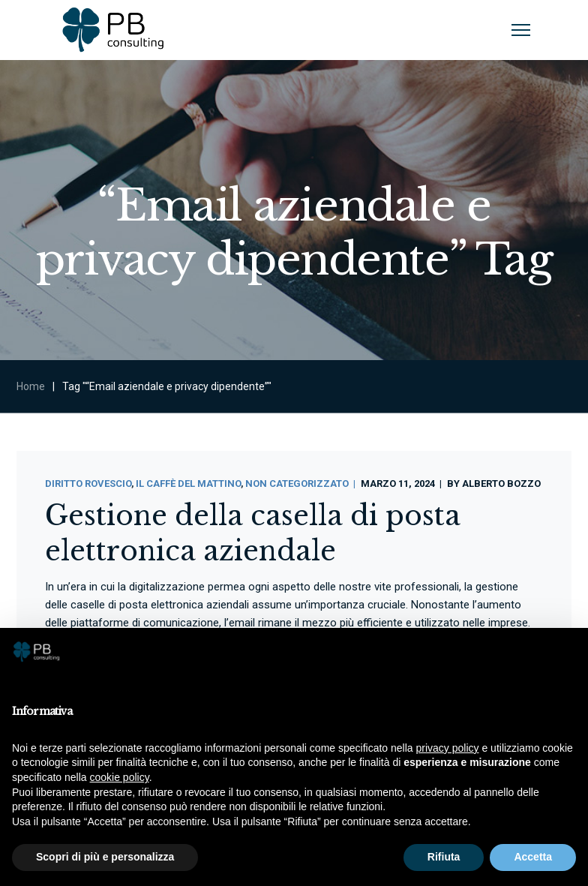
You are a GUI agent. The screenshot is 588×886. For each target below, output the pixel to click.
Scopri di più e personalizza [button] (105, 857)
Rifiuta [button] (444, 857)
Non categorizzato (297, 484)
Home (31, 386)
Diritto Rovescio (88, 484)
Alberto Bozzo (501, 484)
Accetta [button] (533, 857)
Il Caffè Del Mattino (188, 484)
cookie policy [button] (120, 777)
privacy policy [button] (448, 748)
